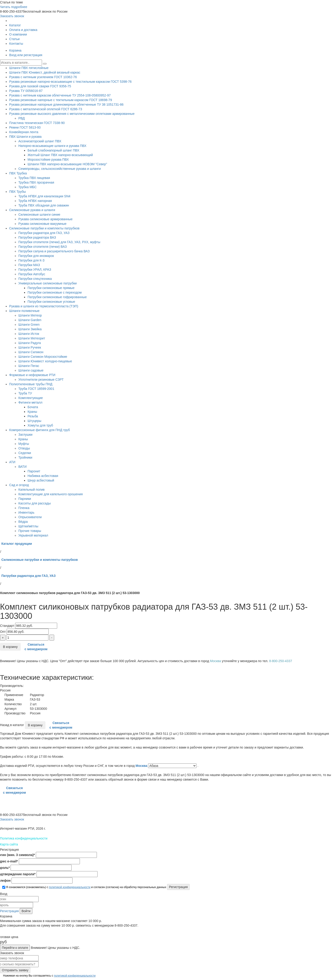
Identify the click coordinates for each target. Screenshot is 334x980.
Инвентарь (26, 512)
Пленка (24, 508)
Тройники (25, 457)
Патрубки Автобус (32, 274)
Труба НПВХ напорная (35, 201)
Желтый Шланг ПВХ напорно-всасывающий (60, 155)
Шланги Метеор (30, 315)
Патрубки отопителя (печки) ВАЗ (43, 247)
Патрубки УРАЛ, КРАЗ (35, 270)
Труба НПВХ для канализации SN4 (44, 196)
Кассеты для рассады (35, 503)
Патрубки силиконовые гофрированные (57, 297)
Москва (142, 766)
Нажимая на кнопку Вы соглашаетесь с (49, 976)
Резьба (33, 416)
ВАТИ (22, 467)
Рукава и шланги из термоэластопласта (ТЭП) (44, 306)
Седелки (25, 453)
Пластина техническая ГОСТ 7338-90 (37, 123)
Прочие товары (30, 531)
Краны (32, 412)
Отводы (24, 448)
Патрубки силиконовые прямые (51, 288)
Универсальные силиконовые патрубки (48, 283)
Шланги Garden (30, 320)
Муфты (24, 444)
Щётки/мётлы (28, 526)
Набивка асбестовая (43, 476)
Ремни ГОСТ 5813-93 (25, 127)
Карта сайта (9, 844)
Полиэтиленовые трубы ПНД (31, 384)
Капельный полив (31, 490)
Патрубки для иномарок (36, 256)
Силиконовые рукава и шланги (32, 210)
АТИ (12, 462)
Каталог (15, 25)
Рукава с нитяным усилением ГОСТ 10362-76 (43, 77)
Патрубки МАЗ (29, 265)
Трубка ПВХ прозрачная (36, 182)
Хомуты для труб (40, 425)
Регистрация (9, 911)
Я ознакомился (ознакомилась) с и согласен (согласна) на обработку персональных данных (84, 887)
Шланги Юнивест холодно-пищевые (45, 361)
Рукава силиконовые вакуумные (42, 224)
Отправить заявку (15, 970)
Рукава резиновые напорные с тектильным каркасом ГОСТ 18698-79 (61, 100)
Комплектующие (31, 398)
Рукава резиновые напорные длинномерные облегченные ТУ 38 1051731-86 (66, 105)
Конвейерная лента (24, 132)
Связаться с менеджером (36, 647)
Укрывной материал (33, 535)
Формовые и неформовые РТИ (32, 375)
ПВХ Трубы (18, 192)
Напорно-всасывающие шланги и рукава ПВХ (52, 146)
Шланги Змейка (30, 329)
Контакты (16, 44)
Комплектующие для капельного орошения (51, 494)
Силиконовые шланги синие (39, 215)
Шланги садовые (31, 370)
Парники (25, 499)
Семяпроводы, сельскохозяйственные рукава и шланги (60, 169)
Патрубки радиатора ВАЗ (37, 237)
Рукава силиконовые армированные (45, 219)
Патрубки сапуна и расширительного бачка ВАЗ (54, 251)
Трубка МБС (27, 187)
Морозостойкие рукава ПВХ (48, 160)
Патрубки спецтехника (35, 279)
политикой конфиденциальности (69, 887)
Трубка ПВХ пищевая (34, 178)
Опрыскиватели (30, 517)
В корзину (10, 647)
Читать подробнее (14, 7)
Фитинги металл (30, 402)
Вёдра (23, 522)
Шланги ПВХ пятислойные (29, 68)
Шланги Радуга (30, 343)
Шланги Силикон (31, 352)
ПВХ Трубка (18, 173)
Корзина (15, 50)
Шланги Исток (29, 334)
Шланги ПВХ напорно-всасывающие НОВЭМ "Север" (67, 164)
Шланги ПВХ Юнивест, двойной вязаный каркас (45, 72)
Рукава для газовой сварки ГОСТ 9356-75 (40, 86)
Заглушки (25, 435)
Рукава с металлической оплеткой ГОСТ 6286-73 (46, 109)
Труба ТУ (25, 393)
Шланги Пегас (29, 366)
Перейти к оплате (15, 948)
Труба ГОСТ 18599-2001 (36, 389)
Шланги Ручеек (30, 347)
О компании (18, 34)
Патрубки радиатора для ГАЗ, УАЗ (44, 233)
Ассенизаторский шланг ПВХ (40, 141)
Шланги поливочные (24, 311)
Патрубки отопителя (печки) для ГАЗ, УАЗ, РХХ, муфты (59, 242)
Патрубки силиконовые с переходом (55, 292)
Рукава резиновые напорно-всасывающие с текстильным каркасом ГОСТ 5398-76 (70, 82)
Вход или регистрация (26, 55)
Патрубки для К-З (31, 260)
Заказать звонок (12, 16)
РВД (22, 118)
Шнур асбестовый (41, 480)
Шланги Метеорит (32, 338)
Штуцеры (34, 421)
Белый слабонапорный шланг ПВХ (53, 150)
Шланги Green (29, 325)
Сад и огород (19, 485)
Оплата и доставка (23, 30)
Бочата (33, 407)
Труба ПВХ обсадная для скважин (44, 205)
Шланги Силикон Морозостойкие (43, 357)
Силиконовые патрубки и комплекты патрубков (44, 228)
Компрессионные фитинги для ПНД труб (39, 430)
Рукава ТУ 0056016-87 (26, 91)
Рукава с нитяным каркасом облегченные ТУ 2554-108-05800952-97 (60, 95)
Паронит (34, 471)
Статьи (14, 39)
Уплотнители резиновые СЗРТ (41, 380)
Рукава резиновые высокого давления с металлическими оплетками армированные (72, 114)
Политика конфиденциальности (24, 838)
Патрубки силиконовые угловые (51, 302)
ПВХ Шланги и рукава (25, 137)
